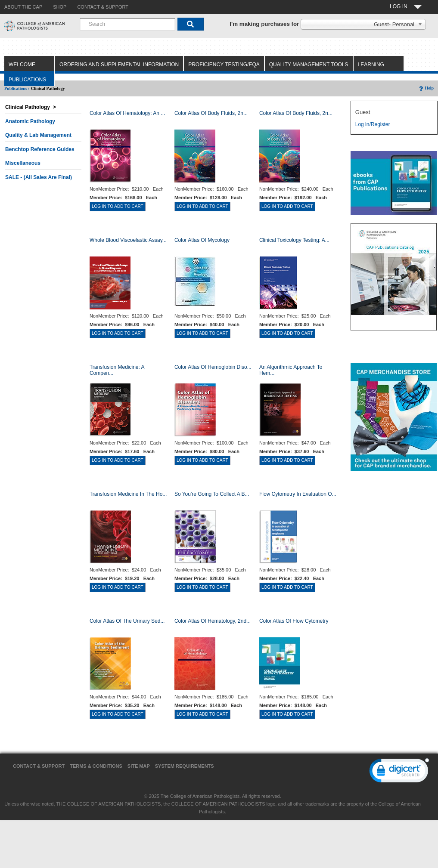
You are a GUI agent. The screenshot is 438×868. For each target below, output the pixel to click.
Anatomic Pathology (30, 121)
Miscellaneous (23, 163)
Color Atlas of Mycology (202, 240)
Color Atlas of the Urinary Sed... (127, 621)
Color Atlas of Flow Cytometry (294, 621)
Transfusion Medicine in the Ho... (128, 494)
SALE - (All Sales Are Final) (39, 177)
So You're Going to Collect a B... (212, 494)
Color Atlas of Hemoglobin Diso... (213, 367)
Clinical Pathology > (31, 107)
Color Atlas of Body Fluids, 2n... (211, 113)
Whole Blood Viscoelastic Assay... (128, 240)
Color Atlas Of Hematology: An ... (127, 113)
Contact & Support (39, 766)
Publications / (17, 88)
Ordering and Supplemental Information (119, 65)
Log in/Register (373, 124)
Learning (371, 65)
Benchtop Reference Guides (40, 149)
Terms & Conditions (96, 766)
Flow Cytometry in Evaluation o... (298, 494)
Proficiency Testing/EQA (224, 65)
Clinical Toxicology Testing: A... (294, 240)
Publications (27, 80)
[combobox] (127, 24)
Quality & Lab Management (38, 135)
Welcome (22, 65)
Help (426, 88)
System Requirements (185, 766)
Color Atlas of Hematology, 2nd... (213, 621)
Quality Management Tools (309, 65)
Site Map (139, 766)
